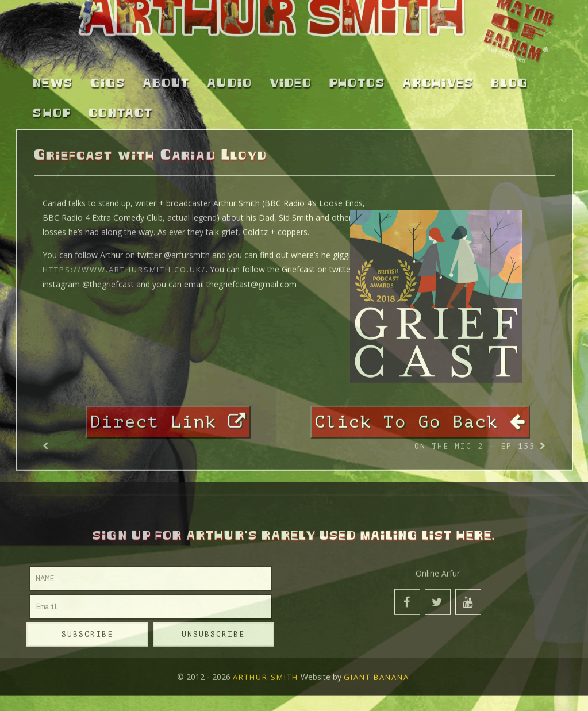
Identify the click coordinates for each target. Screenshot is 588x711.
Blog (510, 79)
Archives (438, 79)
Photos (357, 79)
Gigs (108, 79)
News (53, 79)
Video (291, 79)
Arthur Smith (266, 672)
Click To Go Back (420, 417)
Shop (52, 109)
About (166, 79)
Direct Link (168, 417)
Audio (230, 79)
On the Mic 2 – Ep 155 (475, 442)
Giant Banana (376, 672)
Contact (121, 109)
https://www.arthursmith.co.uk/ (124, 265)
